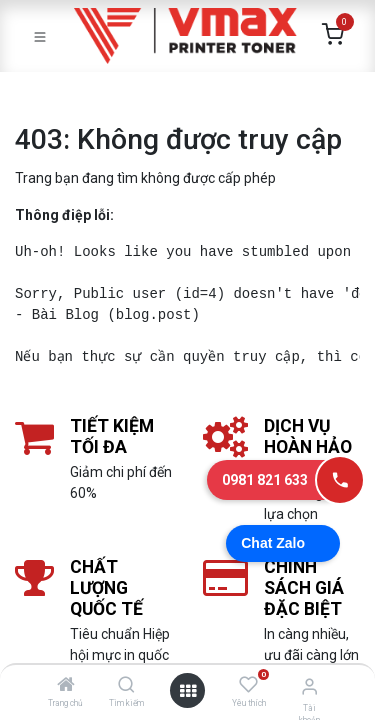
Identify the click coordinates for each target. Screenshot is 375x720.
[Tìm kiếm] (126, 686)
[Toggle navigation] (40, 36)
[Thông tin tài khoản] (309, 686)
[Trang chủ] (66, 686)
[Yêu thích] (248, 685)
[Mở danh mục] (188, 691)
